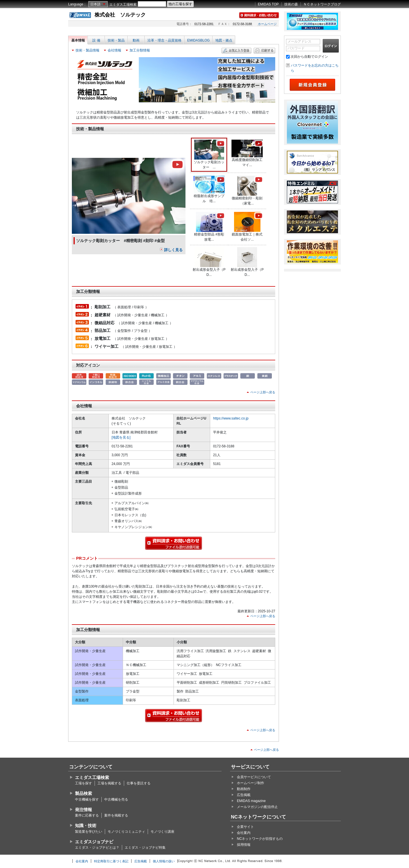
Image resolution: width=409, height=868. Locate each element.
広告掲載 (244, 795)
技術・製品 (116, 40)
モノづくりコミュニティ (126, 832)
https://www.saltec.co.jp (231, 418)
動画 (136, 40)
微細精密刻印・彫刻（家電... (247, 191)
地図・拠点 (224, 40)
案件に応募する (87, 815)
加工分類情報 (140, 50)
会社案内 (244, 833)
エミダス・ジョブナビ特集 (145, 848)
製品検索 (84, 793)
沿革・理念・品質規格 (164, 40)
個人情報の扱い (164, 861)
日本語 (95, 4)
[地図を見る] (121, 437)
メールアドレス (299, 42)
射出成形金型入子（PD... (209, 262)
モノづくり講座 (162, 832)
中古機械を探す (87, 799)
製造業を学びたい (89, 832)
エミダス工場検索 (123, 5)
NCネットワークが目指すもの (260, 839)
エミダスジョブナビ (94, 842)
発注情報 (84, 810)
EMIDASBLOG (198, 40)
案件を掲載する (116, 815)
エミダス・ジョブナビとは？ (97, 848)
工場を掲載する (109, 783)
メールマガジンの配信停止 (257, 807)
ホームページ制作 (251, 783)
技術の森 (291, 4)
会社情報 (114, 50)
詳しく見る (173, 250)
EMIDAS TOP (268, 4)
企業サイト (245, 827)
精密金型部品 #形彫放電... (209, 227)
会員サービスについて (254, 777)
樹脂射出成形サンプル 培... (209, 189)
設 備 (96, 40)
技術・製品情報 (87, 50)
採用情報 (244, 845)
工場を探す (84, 783)
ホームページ (267, 24)
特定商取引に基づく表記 (111, 861)
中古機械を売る (116, 799)
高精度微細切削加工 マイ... (248, 153)
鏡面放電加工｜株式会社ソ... (247, 227)
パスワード (296, 48)
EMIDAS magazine (251, 801)
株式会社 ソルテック (120, 15)
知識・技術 (86, 825)
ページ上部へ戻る (263, 392)
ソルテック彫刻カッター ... (209, 154)
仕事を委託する (139, 783)
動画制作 (244, 789)
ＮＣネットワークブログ (322, 4)
